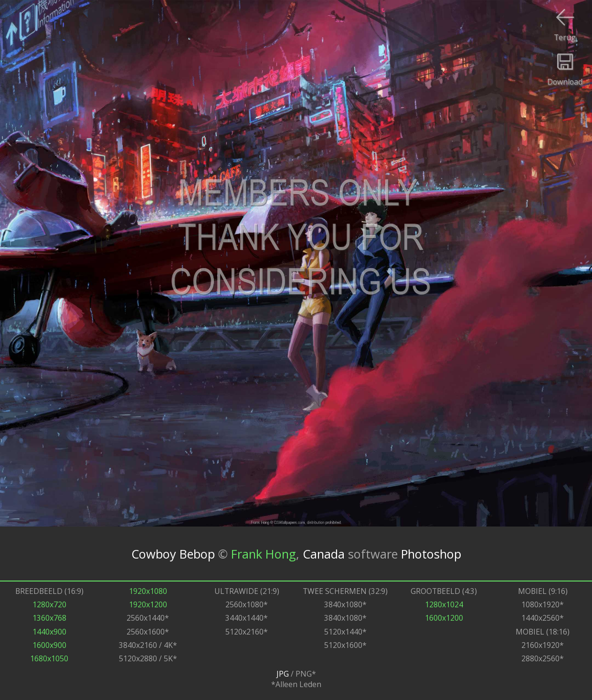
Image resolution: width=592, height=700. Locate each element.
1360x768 (49, 618)
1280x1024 (444, 604)
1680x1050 (49, 658)
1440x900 (49, 632)
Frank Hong (264, 554)
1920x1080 (148, 591)
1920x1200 (148, 604)
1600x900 (49, 645)
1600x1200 (444, 618)
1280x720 (49, 604)
